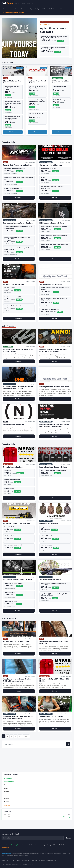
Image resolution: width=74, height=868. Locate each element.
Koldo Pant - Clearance (47, 545)
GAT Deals (8, 864)
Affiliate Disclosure (7, 853)
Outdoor (44, 9)
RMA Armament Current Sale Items (52, 223)
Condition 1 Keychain (10, 288)
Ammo (37, 845)
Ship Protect (8, 471)
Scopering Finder (9, 782)
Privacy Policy (6, 861)
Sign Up (68, 838)
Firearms (5, 9)
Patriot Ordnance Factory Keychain (13, 545)
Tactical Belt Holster (10, 592)
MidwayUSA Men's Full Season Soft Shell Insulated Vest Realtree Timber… (13, 118)
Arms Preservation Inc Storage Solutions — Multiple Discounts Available (18, 680)
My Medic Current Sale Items (13, 467)
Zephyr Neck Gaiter (46, 527)
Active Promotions (9, 326)
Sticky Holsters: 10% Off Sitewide (51, 717)
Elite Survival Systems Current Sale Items (18, 580)
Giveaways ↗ (8, 805)
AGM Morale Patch (9, 536)
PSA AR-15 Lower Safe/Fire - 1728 (13, 188)
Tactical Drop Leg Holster (11, 602)
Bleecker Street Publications (21, 864)
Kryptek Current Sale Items (49, 523)
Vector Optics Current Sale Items (51, 284)
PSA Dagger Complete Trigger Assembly (15, 169)
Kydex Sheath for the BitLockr (48, 169)
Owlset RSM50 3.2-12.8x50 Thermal (50, 309)
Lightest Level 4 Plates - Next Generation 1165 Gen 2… (55, 227)
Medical (52, 9)
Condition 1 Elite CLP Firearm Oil (13, 306)
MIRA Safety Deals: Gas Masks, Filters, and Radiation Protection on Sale (18, 388)
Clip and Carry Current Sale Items (51, 165)
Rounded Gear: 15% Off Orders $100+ (16, 642)
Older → (26, 736)
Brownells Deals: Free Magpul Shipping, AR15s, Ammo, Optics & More (53, 350)
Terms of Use (16, 861)
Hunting (30, 9)
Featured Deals (7, 62)
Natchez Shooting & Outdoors (13, 424)
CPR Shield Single (9, 489)
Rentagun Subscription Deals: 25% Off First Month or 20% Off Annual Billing (54, 425)
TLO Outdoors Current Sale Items (51, 580)
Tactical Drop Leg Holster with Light (14, 583)
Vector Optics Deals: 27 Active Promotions (54, 387)
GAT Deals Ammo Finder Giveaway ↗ (13, 12)
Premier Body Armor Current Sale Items (53, 467)
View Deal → (13, 132)
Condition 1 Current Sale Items (14, 284)
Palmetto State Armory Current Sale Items (18, 165)
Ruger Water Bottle (9, 527)
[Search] (68, 744)
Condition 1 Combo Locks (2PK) (13, 297)
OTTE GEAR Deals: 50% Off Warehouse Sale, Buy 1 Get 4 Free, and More (18, 718)
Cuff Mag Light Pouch (46, 536)
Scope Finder (60, 9)
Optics (23, 9)
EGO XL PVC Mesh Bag (59, 100)
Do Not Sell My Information (47, 861)
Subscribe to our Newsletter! (10, 834)
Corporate (26, 861)
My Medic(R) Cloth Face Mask (12, 480)
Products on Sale (8, 142)
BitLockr (43, 178)
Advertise (34, 861)
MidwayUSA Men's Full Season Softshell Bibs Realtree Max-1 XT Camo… (13, 88)
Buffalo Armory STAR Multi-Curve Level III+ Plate (53, 471)
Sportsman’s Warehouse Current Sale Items (18, 223)
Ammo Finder (15, 9)
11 (20, 736)
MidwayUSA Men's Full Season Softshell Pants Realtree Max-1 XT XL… (13, 103)
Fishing (37, 9)
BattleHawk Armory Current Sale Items (17, 523)
